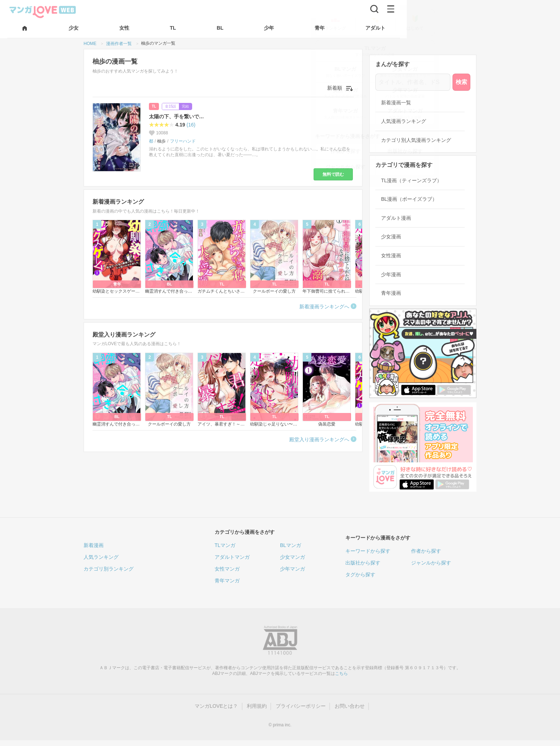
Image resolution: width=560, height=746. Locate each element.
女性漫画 (391, 255)
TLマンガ (225, 545)
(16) (191, 125)
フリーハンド (183, 141)
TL (154, 106)
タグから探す (360, 575)
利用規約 (257, 706)
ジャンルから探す (431, 563)
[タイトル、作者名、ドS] (413, 82)
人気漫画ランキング (404, 121)
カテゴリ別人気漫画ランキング (416, 140)
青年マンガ (227, 581)
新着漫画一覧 (396, 103)
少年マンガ (292, 569)
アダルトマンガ (232, 557)
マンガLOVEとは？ (216, 706)
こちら (341, 673)
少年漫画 (391, 274)
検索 (461, 82)
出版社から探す (363, 563)
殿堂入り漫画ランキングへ (319, 439)
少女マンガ (292, 557)
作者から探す (426, 551)
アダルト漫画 (396, 218)
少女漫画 (391, 237)
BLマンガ (291, 545)
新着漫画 (94, 545)
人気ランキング (101, 557)
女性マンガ (227, 569)
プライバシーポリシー (301, 706)
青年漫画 (391, 293)
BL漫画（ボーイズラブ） (409, 199)
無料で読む (333, 174)
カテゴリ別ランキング (109, 569)
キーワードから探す (368, 551)
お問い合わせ (350, 706)
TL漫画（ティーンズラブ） (411, 180)
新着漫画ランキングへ (324, 307)
